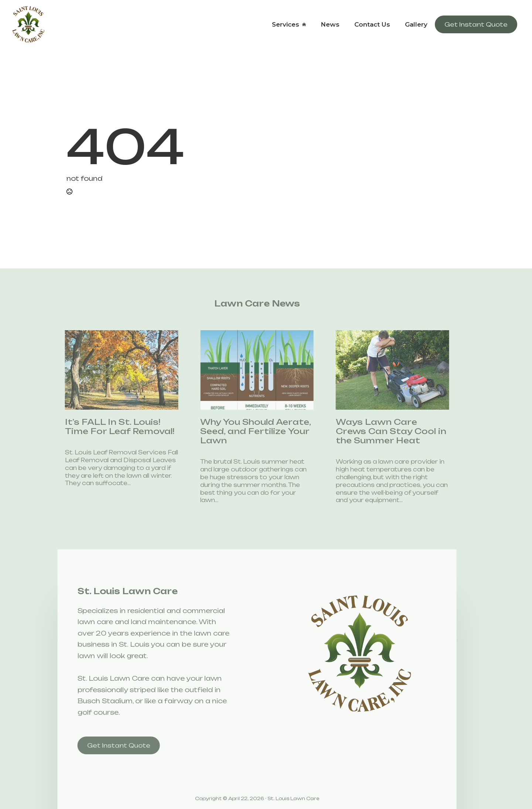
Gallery (416, 24)
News (330, 24)
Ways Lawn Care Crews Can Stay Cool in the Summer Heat (381, 431)
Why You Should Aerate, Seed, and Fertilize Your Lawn (246, 431)
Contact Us (372, 24)
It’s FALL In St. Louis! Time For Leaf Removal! (110, 427)
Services (286, 24)
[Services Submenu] (306, 25)
